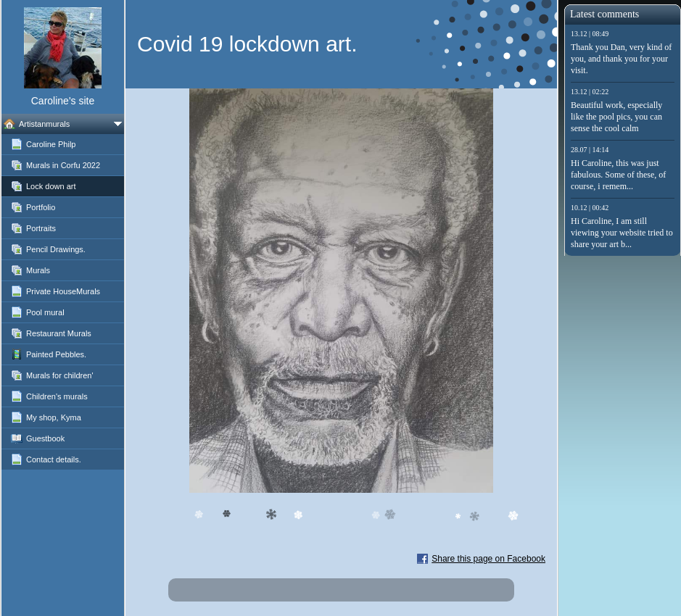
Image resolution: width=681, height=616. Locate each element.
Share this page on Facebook (488, 559)
